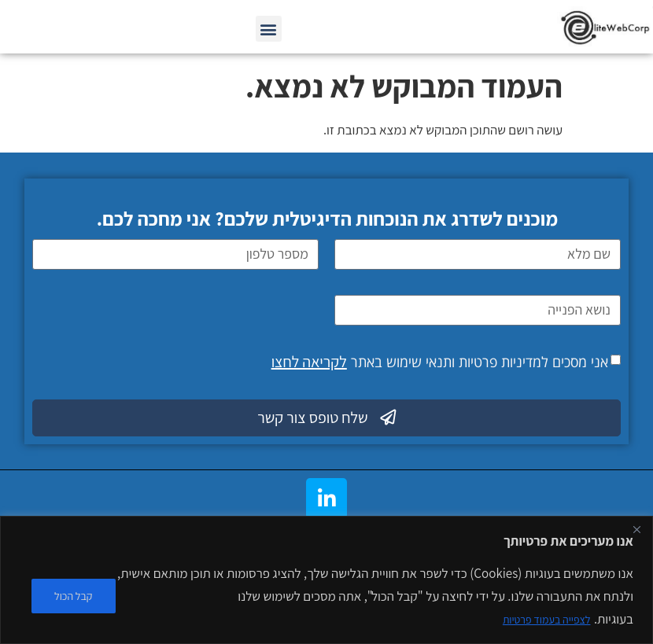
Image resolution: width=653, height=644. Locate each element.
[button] (269, 29)
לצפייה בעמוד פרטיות (547, 620)
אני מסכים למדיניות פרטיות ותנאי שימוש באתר (440, 362)
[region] (326, 580)
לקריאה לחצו (309, 362)
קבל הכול (74, 596)
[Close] (636, 529)
